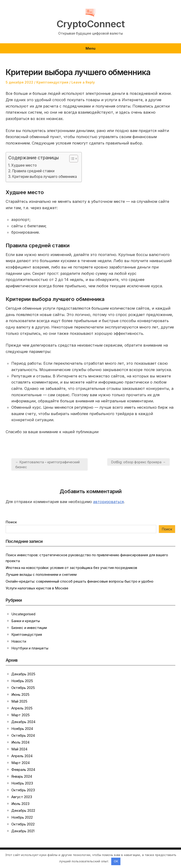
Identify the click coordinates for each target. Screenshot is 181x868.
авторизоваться (108, 502)
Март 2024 (21, 763)
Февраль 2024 (23, 770)
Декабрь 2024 (23, 722)
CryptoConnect (91, 24)
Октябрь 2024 (23, 735)
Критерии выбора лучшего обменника (44, 177)
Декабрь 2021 (23, 831)
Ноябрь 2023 (22, 783)
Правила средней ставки (33, 171)
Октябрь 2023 (23, 790)
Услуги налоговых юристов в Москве (37, 588)
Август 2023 (22, 797)
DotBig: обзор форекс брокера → (138, 462)
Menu (90, 48)
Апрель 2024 (22, 756)
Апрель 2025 (22, 708)
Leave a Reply (83, 82)
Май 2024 (19, 749)
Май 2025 (19, 701)
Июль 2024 (20, 742)
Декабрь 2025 (23, 674)
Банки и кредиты (26, 621)
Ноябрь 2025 (22, 681)
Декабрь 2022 (23, 810)
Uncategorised (23, 614)
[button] (71, 159)
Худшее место (24, 165)
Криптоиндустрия (52, 82)
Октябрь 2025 (23, 688)
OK (116, 861)
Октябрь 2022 (23, 824)
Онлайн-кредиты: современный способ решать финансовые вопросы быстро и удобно (80, 581)
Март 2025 (21, 715)
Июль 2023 (20, 804)
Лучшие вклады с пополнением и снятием (41, 574)
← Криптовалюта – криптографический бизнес (47, 464)
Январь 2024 (22, 776)
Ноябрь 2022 (22, 817)
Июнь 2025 (20, 694)
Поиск (11, 522)
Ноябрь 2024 (22, 729)
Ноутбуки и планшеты (30, 648)
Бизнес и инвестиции (29, 628)
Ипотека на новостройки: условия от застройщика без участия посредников (71, 568)
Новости (19, 641)
